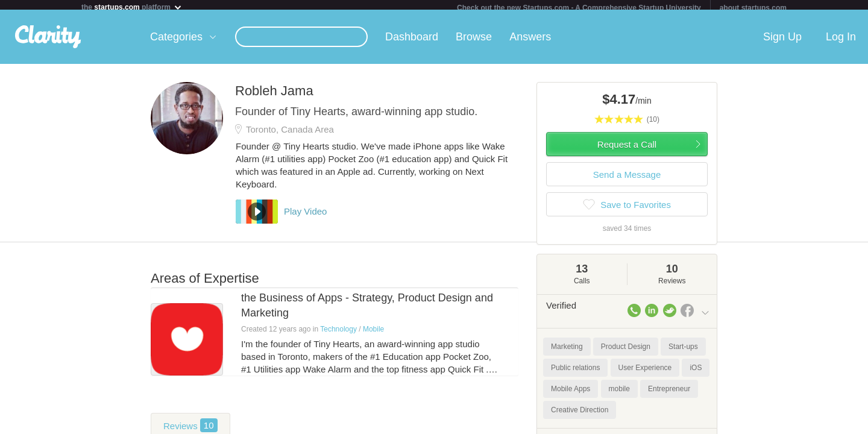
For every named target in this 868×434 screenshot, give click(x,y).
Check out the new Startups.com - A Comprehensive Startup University (579, 8)
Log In (841, 42)
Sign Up (782, 42)
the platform (132, 7)
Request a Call (627, 149)
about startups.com (753, 8)
